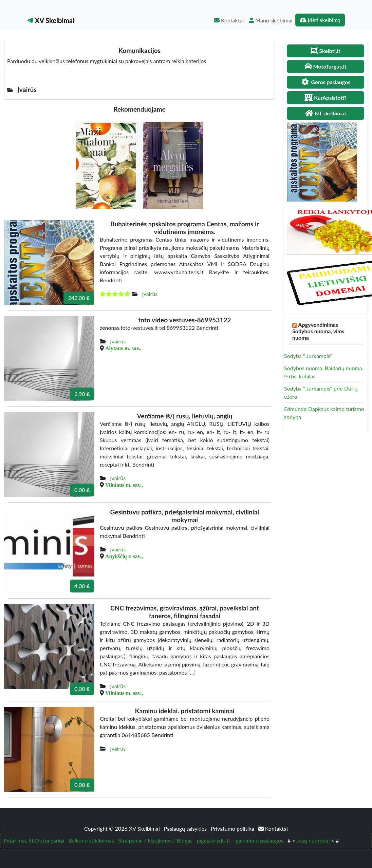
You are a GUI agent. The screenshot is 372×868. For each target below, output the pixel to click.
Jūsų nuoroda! (313, 840)
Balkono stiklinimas (91, 840)
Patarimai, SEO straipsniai (34, 840)
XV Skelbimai (51, 20)
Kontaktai (229, 20)
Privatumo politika (233, 828)
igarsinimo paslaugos (259, 840)
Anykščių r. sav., (124, 556)
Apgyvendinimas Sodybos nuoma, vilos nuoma (318, 331)
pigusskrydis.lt (213, 840)
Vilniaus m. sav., (124, 485)
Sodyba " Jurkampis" (308, 356)
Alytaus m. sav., (123, 348)
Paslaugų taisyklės (186, 828)
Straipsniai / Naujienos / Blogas (155, 840)
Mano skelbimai (271, 20)
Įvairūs (150, 294)
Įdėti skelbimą (320, 20)
